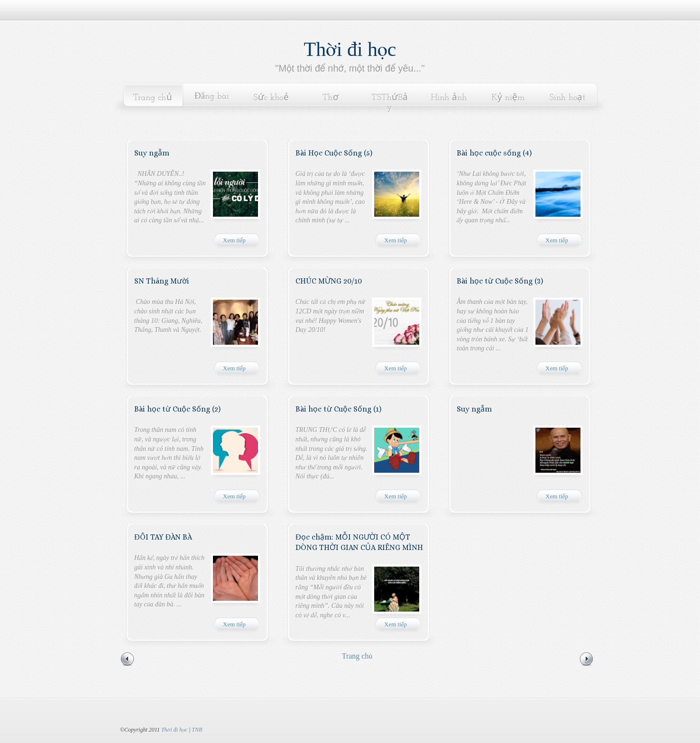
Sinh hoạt (568, 98)
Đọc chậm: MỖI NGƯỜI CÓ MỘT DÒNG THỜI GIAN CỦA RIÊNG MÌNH (359, 542)
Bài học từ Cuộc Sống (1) (338, 409)
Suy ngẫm (152, 153)
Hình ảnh (449, 98)
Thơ (330, 98)
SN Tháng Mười (162, 281)
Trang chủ (152, 98)
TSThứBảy (390, 103)
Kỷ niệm (508, 98)
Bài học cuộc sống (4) (494, 153)
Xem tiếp (234, 240)
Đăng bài (212, 96)
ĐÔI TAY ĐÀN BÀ (163, 537)
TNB (197, 730)
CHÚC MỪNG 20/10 (329, 281)
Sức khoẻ (271, 98)
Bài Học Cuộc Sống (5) (334, 153)
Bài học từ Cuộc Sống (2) (177, 409)
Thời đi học (350, 49)
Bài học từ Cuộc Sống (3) (500, 281)
